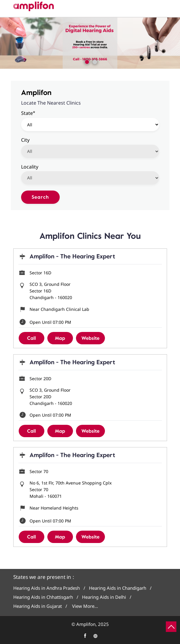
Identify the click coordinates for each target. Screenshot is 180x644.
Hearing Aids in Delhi (104, 597)
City (25, 140)
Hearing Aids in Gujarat (38, 606)
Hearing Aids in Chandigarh (118, 588)
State (28, 113)
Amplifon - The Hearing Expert (72, 256)
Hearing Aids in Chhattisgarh (43, 597)
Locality (30, 166)
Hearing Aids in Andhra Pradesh (47, 588)
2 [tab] (94, 61)
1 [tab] (86, 61)
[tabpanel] (90, 43)
